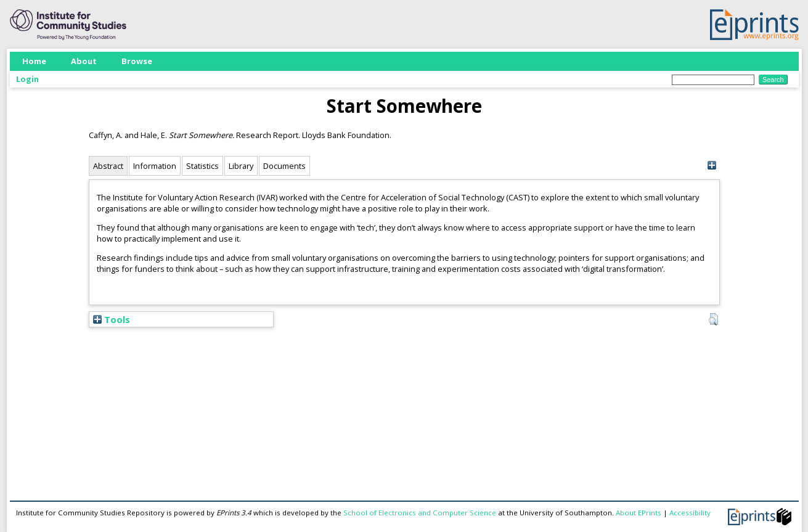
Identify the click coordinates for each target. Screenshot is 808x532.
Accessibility (690, 513)
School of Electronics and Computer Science (420, 513)
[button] (713, 319)
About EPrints (639, 513)
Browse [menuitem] (137, 61)
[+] (712, 166)
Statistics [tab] (202, 166)
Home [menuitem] (34, 61)
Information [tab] (155, 166)
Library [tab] (241, 166)
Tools (112, 319)
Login (27, 79)
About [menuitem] (84, 61)
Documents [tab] (284, 166)
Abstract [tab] (108, 166)
